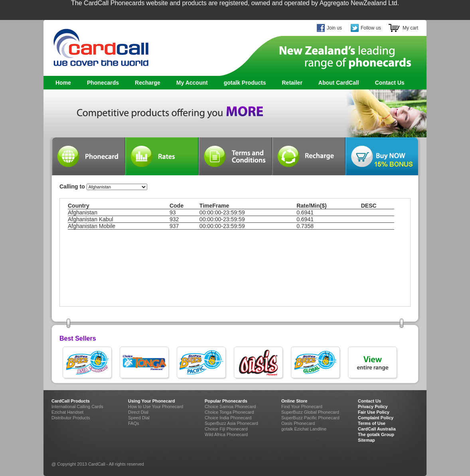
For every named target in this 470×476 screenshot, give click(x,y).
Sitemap (366, 440)
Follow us (371, 28)
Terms (235, 156)
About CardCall (339, 83)
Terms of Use (372, 423)
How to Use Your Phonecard (156, 407)
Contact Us (390, 83)
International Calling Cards (77, 407)
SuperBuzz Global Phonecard (310, 412)
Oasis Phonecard (298, 423)
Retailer (292, 83)
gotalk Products (243, 83)
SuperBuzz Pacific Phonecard (310, 418)
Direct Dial (138, 412)
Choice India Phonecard (228, 418)
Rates (162, 156)
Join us (334, 28)
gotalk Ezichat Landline (304, 429)
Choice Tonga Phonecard (229, 412)
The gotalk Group (376, 434)
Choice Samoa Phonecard (230, 407)
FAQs (134, 423)
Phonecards (101, 83)
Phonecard (88, 156)
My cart (410, 28)
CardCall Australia (377, 429)
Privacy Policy (373, 407)
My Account (192, 83)
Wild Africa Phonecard (226, 434)
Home (63, 83)
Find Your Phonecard (302, 407)
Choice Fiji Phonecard (226, 429)
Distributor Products (71, 418)
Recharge (148, 83)
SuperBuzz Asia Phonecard (231, 423)
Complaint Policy (376, 418)
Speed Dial (139, 418)
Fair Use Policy (374, 412)
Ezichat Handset (67, 412)
